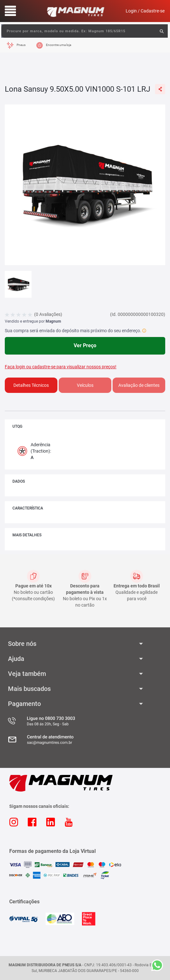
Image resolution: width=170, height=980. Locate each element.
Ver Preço (85, 345)
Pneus (21, 45)
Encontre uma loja (59, 45)
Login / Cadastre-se (145, 11)
